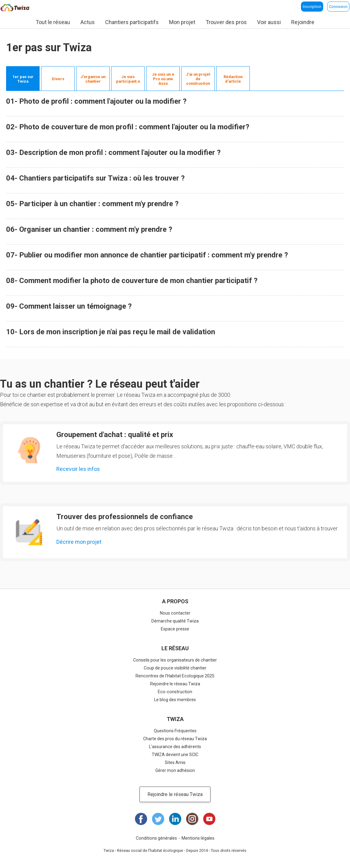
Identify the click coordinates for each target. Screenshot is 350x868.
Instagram (192, 819)
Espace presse (175, 629)
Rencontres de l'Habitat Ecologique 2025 (175, 676)
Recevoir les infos (78, 469)
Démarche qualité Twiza (175, 621)
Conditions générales (156, 838)
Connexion (338, 7)
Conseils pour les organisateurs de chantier (175, 660)
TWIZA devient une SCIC (175, 755)
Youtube (209, 819)
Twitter (158, 819)
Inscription (312, 7)
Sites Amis (175, 762)
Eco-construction (175, 692)
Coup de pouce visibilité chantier (175, 668)
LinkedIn (175, 819)
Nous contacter (175, 613)
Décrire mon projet (79, 542)
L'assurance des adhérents (175, 747)
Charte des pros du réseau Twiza (175, 739)
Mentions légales (198, 838)
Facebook (141, 819)
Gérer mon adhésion (175, 770)
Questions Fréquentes (175, 731)
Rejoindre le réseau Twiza (175, 684)
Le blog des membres (175, 700)
